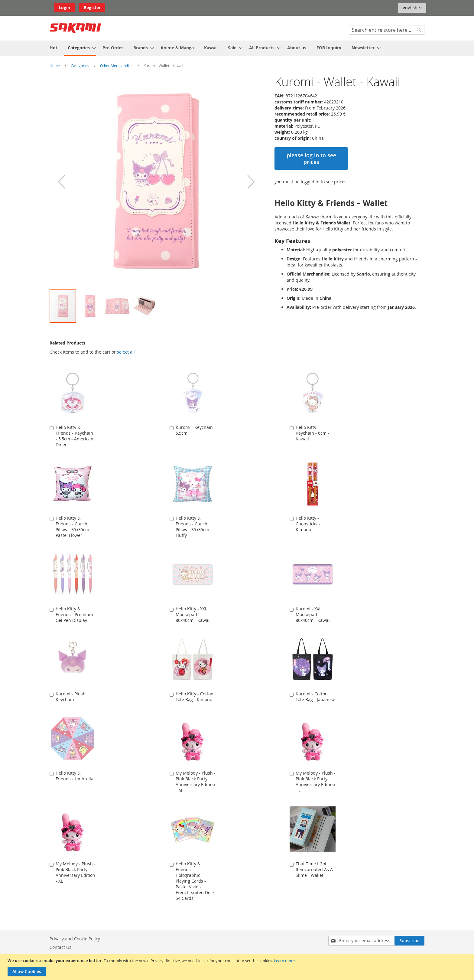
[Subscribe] (409, 941)
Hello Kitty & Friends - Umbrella (75, 776)
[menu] (237, 48)
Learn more (284, 961)
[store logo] (75, 28)
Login (64, 7)
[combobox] (387, 30)
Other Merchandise (116, 66)
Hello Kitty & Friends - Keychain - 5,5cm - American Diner (75, 436)
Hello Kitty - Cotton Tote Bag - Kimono (195, 697)
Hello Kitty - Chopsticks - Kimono (308, 524)
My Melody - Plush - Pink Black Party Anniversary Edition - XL (76, 872)
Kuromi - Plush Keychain (71, 697)
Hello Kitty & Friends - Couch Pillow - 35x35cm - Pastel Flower (74, 527)
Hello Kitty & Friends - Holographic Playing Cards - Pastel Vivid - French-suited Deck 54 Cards (195, 881)
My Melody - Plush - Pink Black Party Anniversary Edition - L (316, 782)
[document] (238, 967)
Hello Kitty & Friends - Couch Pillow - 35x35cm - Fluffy (194, 527)
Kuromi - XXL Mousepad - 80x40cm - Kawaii (313, 614)
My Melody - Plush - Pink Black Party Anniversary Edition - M (196, 782)
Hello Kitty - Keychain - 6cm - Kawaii (312, 433)
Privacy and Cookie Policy (75, 939)
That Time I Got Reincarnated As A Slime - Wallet (314, 869)
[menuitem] (54, 48)
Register (92, 7)
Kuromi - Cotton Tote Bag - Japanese (315, 697)
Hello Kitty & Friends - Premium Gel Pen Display (74, 614)
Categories (80, 66)
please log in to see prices (311, 158)
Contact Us (60, 947)
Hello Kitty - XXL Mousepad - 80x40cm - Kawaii (193, 614)
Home (55, 66)
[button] (412, 8)
